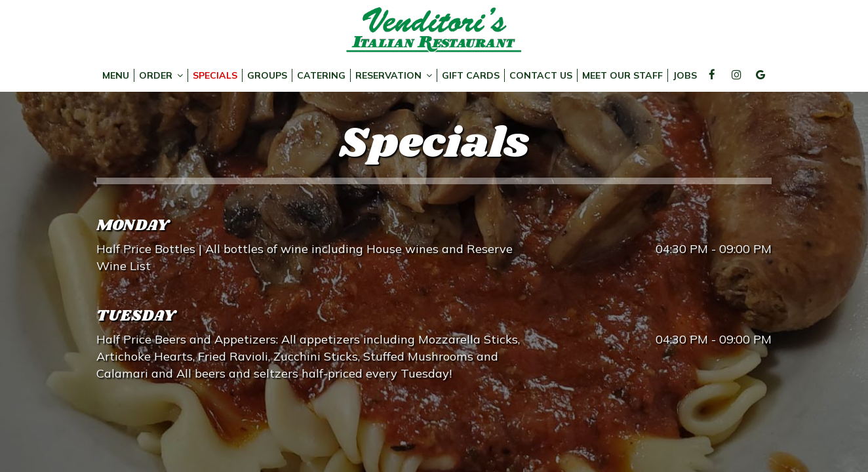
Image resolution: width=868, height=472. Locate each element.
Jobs (685, 75)
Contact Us (541, 75)
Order (161, 75)
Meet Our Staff (622, 75)
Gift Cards (471, 75)
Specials (215, 75)
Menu (116, 75)
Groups (267, 75)
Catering (321, 75)
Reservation (394, 75)
